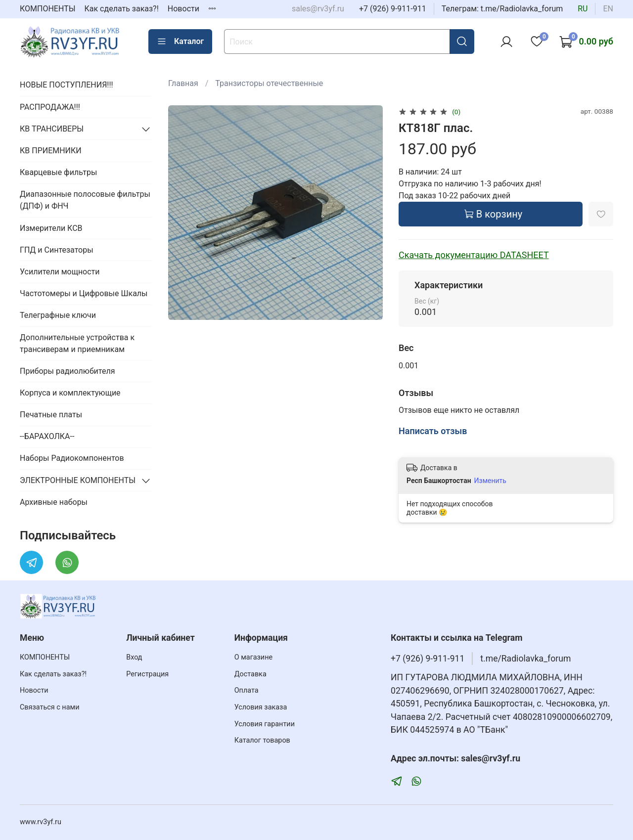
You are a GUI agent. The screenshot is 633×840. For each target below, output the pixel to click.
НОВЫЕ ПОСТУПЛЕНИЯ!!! (67, 85)
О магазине (253, 657)
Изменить (490, 481)
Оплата (247, 690)
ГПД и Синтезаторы (57, 250)
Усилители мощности (60, 272)
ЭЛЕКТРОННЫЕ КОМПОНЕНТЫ (78, 480)
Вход (134, 657)
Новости (183, 9)
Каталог (180, 42)
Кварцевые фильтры (58, 172)
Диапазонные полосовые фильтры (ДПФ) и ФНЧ (85, 200)
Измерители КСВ (51, 228)
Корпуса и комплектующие (70, 393)
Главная (183, 83)
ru (583, 9)
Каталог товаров (262, 740)
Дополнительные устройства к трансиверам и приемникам (77, 343)
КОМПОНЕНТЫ (48, 9)
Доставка (250, 674)
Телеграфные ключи (58, 315)
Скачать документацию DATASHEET (474, 255)
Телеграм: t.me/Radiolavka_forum (502, 9)
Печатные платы (51, 415)
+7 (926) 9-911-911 (393, 9)
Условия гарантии (265, 724)
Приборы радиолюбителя (67, 371)
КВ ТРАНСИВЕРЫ (52, 129)
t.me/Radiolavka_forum (525, 659)
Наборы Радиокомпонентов (72, 458)
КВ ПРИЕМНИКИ (51, 151)
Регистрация (147, 674)
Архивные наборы (54, 502)
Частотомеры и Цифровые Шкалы (84, 293)
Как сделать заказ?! (122, 9)
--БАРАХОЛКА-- (47, 436)
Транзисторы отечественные (269, 83)
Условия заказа (261, 707)
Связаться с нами (49, 707)
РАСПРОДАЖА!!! (50, 107)
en (608, 9)
